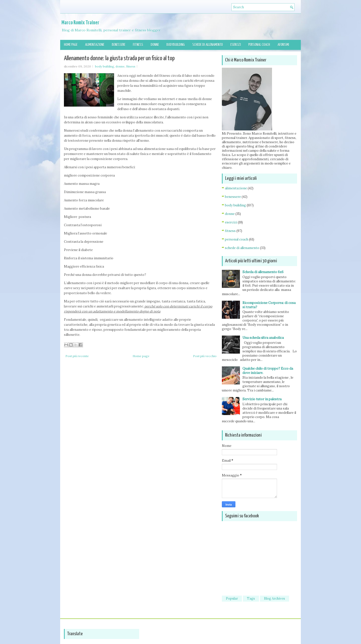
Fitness (138, 45)
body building (105, 66)
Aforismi (283, 45)
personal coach (237, 239)
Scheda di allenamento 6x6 (263, 272)
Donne (155, 45)
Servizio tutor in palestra (262, 399)
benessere (233, 197)
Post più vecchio (205, 356)
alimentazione (236, 188)
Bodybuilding (176, 45)
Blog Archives (275, 598)
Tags (251, 598)
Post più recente (77, 356)
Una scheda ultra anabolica (263, 338)
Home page (71, 45)
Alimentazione (95, 45)
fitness (131, 66)
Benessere (119, 45)
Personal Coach (259, 45)
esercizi (231, 222)
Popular (232, 598)
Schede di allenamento (208, 45)
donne (120, 66)
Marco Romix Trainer (80, 23)
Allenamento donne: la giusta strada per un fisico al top (119, 58)
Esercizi (236, 45)
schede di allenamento (242, 248)
